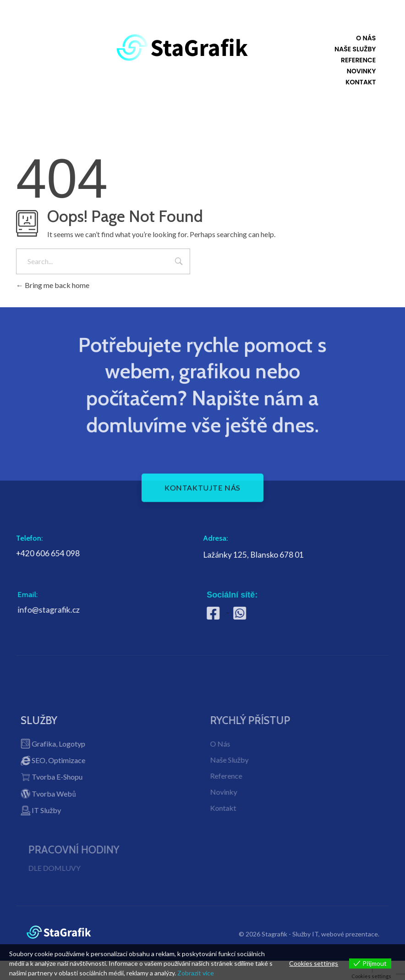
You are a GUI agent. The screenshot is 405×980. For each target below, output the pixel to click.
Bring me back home (53, 285)
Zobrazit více (196, 973)
